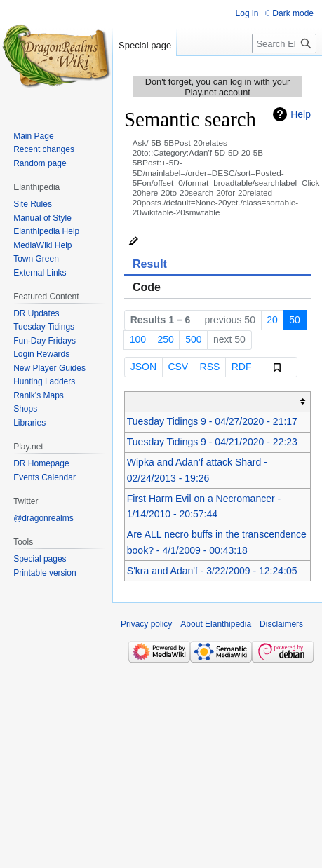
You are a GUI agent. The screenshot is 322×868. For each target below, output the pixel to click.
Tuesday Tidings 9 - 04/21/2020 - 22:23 (212, 442)
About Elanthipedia (216, 624)
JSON (143, 367)
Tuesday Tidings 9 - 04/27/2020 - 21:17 (212, 421)
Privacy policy (146, 624)
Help (301, 114)
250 (165, 339)
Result (150, 264)
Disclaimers (281, 624)
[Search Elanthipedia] (284, 43)
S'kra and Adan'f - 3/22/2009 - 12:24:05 (212, 571)
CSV (178, 367)
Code (147, 287)
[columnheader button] (218, 401)
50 (295, 320)
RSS (210, 367)
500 (193, 339)
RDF (242, 367)
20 (272, 320)
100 (138, 339)
